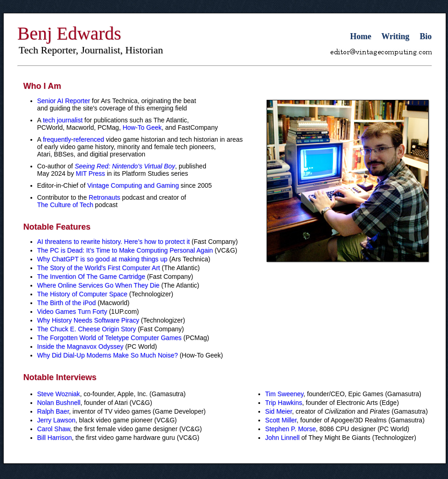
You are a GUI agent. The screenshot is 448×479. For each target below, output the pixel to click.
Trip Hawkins (284, 403)
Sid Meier (279, 411)
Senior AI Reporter (64, 101)
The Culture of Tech (65, 205)
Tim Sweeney (284, 394)
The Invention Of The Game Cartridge (91, 277)
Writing (395, 36)
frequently (57, 139)
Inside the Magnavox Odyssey (81, 346)
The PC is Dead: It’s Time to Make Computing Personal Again (125, 250)
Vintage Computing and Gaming (133, 185)
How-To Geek (142, 127)
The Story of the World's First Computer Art (99, 268)
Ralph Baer (53, 411)
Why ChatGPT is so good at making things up (102, 259)
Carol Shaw (54, 429)
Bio (425, 36)
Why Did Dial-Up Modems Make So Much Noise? (108, 355)
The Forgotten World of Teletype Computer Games (110, 338)
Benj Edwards (70, 33)
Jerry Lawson (56, 420)
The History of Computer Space (82, 294)
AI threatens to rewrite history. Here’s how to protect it (114, 242)
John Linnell (282, 438)
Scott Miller (281, 420)
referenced (89, 139)
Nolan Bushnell (59, 403)
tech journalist (63, 120)
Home (361, 36)
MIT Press (91, 173)
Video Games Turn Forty (72, 312)
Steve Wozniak (59, 394)
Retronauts (105, 197)
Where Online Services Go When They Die (99, 285)
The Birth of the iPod (67, 303)
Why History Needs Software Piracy (88, 320)
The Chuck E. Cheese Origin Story (87, 329)
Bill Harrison (55, 438)
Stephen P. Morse (291, 429)
